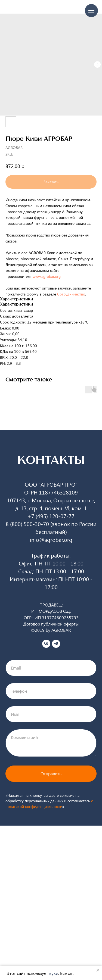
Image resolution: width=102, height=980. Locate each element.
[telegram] (56, 644)
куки (54, 973)
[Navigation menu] (91, 11)
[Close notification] (98, 970)
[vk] (46, 644)
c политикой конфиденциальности (49, 803)
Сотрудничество (71, 294)
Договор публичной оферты (51, 624)
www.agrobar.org (48, 276)
